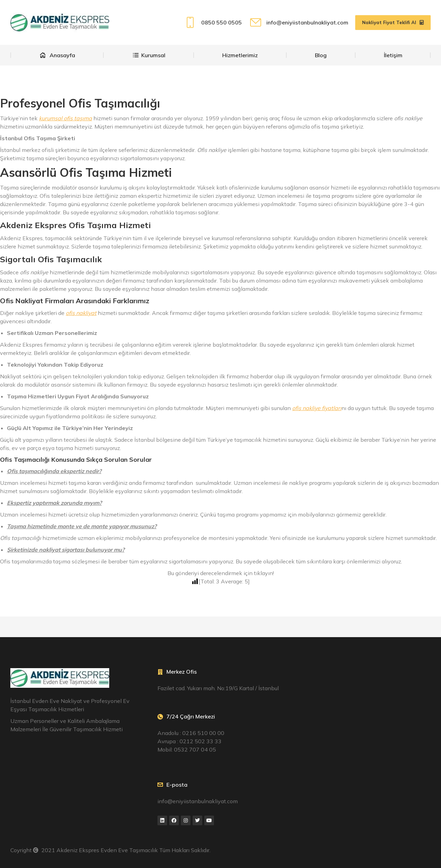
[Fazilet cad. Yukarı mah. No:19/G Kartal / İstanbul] (367, 716)
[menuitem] (57, 55)
